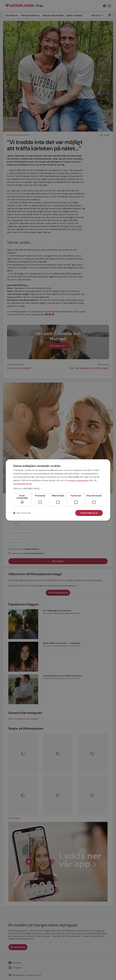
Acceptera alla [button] (89, 513)
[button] (58, 489)
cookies (71, 480)
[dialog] (58, 490)
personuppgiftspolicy (23, 484)
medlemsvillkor (82, 480)
